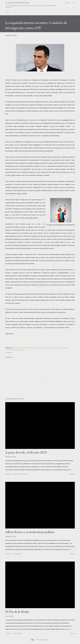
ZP (25, 350)
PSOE (16, 350)
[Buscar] (67, 3)
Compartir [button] (8, 353)
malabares (54, 348)
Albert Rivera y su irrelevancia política (30, 532)
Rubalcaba (21, 350)
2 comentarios (17, 633)
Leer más (72, 474)
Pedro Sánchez (10, 350)
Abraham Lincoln (17, 348)
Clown (36, 348)
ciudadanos (29, 348)
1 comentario (17, 554)
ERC (46, 348)
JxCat (49, 348)
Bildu (24, 348)
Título (8, 11)
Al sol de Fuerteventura (17, 3)
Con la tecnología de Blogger (40, 640)
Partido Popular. (63, 348)
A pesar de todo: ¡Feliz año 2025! (26, 452)
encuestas (41, 348)
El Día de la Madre (17, 612)
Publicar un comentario (20, 474)
